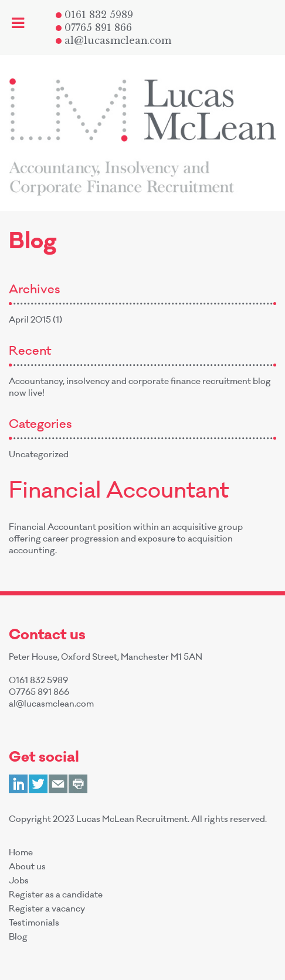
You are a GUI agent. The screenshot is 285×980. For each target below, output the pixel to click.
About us (27, 868)
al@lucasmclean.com (114, 40)
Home (21, 854)
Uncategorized (39, 455)
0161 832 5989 (94, 15)
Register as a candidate (56, 896)
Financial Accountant (119, 493)
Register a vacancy (47, 910)
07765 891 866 (94, 28)
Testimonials (34, 924)
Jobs (19, 882)
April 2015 (30, 321)
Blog (18, 938)
